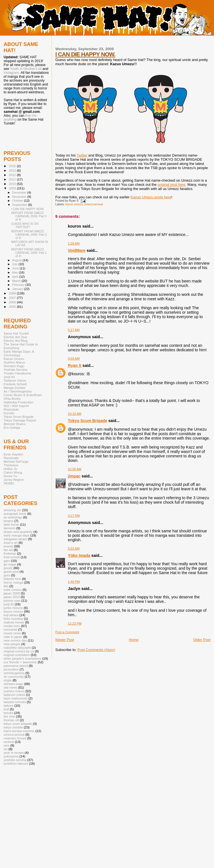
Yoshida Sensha (15, 370)
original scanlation (17, 655)
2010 (13, 184)
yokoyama (11, 756)
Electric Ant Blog (15, 341)
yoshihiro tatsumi (16, 763)
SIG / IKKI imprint (16, 406)
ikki (6, 586)
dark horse (11, 524)
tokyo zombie (13, 727)
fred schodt (12, 557)
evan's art (11, 542)
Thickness (11, 465)
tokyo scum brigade (18, 724)
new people (12, 644)
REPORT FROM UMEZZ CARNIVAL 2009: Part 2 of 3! (29, 235)
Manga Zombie (14, 388)
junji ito (9, 604)
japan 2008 (12, 593)
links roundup (13, 619)
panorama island (16, 666)
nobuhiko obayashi (17, 648)
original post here (172, 185)
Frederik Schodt (15, 384)
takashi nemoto (15, 702)
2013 (13, 170)
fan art (8, 550)
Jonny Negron (14, 480)
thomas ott (11, 720)
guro (7, 575)
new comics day (15, 640)
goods (8, 568)
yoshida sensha (15, 760)
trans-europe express (19, 731)
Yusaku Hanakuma (17, 373)
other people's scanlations (22, 658)
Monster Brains (15, 424)
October (18, 201)
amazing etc (12, 510)
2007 (13, 298)
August (18, 260)
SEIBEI (9, 483)
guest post (11, 571)
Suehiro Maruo (14, 362)
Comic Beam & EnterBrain (23, 395)
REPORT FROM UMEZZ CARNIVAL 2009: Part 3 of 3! (29, 216)
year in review (14, 753)
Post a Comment (67, 632)
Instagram (11, 73)
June (16, 268)
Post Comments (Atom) (96, 650)
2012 (13, 175)
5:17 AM (74, 330)
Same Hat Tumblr (16, 333)
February (19, 285)
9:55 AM (74, 359)
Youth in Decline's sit (26, 69)
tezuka (8, 713)
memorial (10, 629)
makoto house (14, 622)
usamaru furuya (15, 738)
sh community (14, 676)
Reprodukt (11, 409)
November (20, 197)
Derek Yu (10, 476)
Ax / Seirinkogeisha (18, 391)
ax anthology (13, 517)
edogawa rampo (15, 539)
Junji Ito (9, 377)
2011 (13, 179)
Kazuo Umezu (14, 359)
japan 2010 (12, 597)
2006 (13, 302)
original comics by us (19, 651)
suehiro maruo (14, 691)
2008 (13, 293)
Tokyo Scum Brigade (88, 421)
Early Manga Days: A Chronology (19, 353)
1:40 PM (74, 582)
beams (8, 521)
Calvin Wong (13, 472)
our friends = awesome (20, 662)
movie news (12, 633)
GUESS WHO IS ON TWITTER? (25, 225)
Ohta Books (12, 398)
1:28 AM (74, 243)
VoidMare (77, 250)
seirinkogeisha (14, 673)
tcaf (6, 709)
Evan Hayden (13, 454)
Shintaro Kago (14, 366)
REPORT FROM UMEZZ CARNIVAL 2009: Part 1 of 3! (29, 253)
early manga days (17, 535)
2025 (13, 166)
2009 (13, 188)
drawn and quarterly (18, 532)
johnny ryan (12, 600)
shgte (8, 680)
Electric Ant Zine (15, 337)
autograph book (15, 514)
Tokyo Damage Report (20, 420)
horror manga (13, 582)
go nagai (10, 564)
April (16, 277)
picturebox (11, 669)
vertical (9, 742)
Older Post (202, 640)
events (8, 546)
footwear (10, 553)
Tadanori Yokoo (15, 380)
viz (6, 749)
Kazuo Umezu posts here (151, 197)
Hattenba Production (19, 402)
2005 (13, 307)
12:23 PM (75, 623)
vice (7, 745)
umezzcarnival (94, 204)
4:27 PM (74, 516)
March (17, 281)
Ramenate (11, 458)
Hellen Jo (10, 469)
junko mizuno (13, 608)
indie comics (13, 590)
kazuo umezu (74, 204)
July (15, 264)
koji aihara (11, 615)
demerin (9, 528)
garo (7, 561)
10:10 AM (75, 414)
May (16, 272)
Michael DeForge (16, 461)
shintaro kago (13, 684)
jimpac (74, 476)
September (20, 205)
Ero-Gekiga (12, 427)
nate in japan (13, 637)
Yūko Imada (79, 555)
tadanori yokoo (14, 695)
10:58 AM (75, 469)
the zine (9, 716)
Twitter (82, 155)
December (20, 192)
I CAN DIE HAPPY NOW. (85, 54)
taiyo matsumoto (16, 698)
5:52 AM (74, 548)
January (18, 289)
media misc (12, 626)
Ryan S (75, 365)
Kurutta (9, 413)
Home (134, 640)
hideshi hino (12, 579)
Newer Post (65, 640)
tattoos (8, 705)
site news (10, 687)
